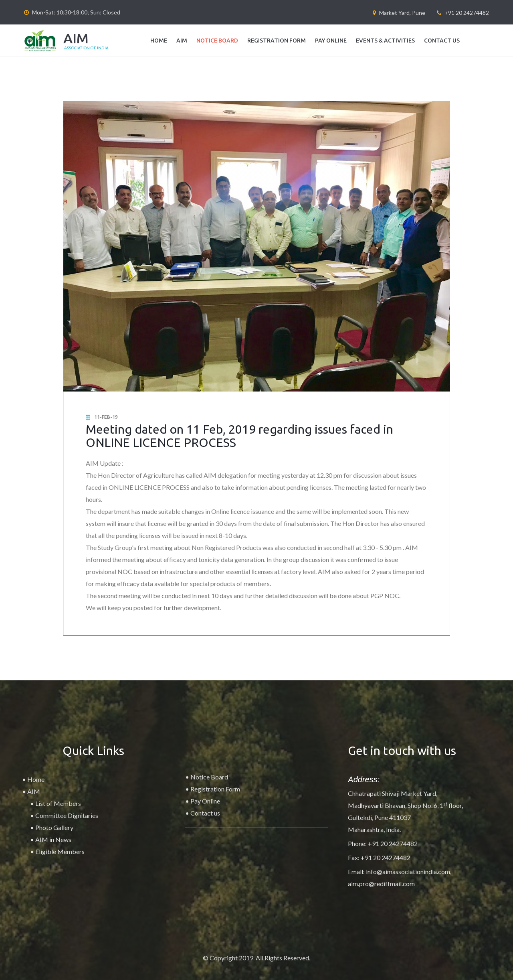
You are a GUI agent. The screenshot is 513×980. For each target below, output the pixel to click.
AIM (182, 41)
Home (159, 41)
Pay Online (331, 41)
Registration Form (277, 41)
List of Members (58, 803)
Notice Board (217, 41)
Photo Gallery (54, 827)
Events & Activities (385, 41)
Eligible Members (60, 851)
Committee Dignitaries (67, 815)
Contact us (442, 41)
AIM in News (53, 839)
